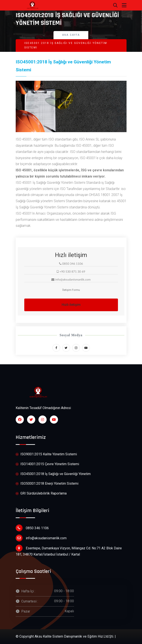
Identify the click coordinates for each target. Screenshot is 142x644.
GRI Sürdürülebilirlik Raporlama (41, 494)
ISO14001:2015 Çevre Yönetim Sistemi (47, 464)
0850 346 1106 (32, 528)
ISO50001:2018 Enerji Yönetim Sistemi (47, 484)
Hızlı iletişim (71, 305)
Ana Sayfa (71, 35)
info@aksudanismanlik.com (41, 538)
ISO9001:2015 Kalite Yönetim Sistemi (46, 454)
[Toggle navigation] (124, 5)
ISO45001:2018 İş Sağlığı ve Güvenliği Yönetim (53, 474)
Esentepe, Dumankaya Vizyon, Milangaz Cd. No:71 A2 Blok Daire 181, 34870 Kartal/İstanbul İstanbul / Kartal (69, 551)
